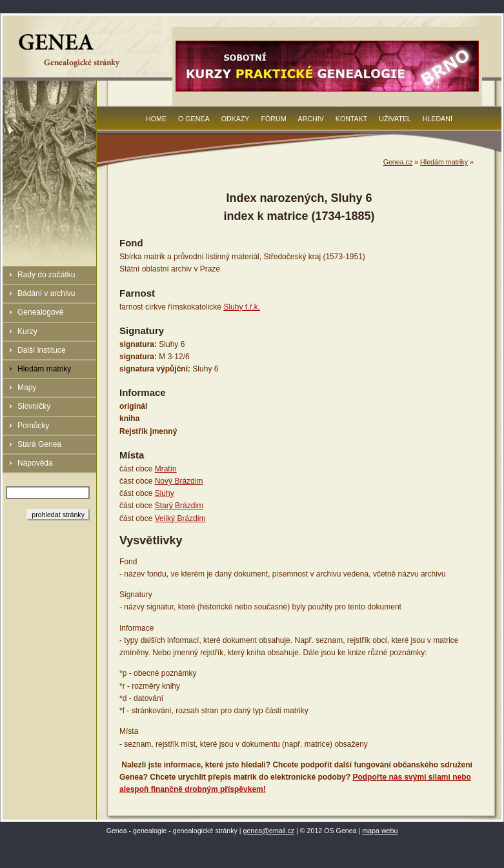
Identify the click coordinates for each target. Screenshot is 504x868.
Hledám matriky (44, 369)
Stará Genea (39, 444)
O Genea (194, 119)
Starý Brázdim (179, 506)
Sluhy (165, 493)
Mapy (27, 388)
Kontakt (352, 119)
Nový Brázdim (179, 481)
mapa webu (380, 831)
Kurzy (27, 331)
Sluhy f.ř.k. (242, 307)
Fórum (273, 119)
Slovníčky (34, 406)
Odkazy (236, 119)
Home (156, 119)
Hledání (438, 119)
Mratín (166, 469)
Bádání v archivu (46, 293)
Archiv (311, 119)
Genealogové (40, 312)
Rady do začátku (46, 275)
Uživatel (395, 119)
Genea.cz (398, 162)
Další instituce (42, 350)
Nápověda (35, 463)
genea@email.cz (269, 831)
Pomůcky (33, 426)
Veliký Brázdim (180, 518)
